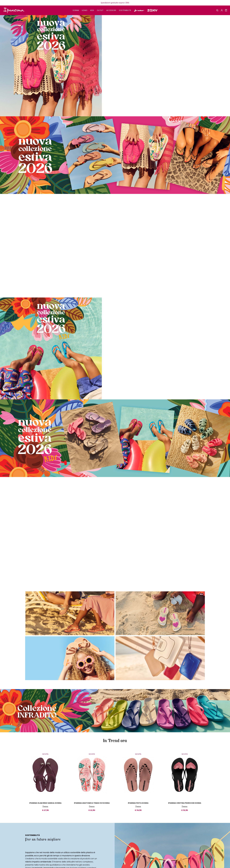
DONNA (76, 10)
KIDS (92, 10)
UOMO (85, 10)
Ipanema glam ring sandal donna (45, 803)
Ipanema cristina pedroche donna (185, 803)
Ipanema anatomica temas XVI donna (92, 803)
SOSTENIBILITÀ (125, 10)
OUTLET (100, 10)
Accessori (111, 10)
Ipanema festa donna (138, 803)
